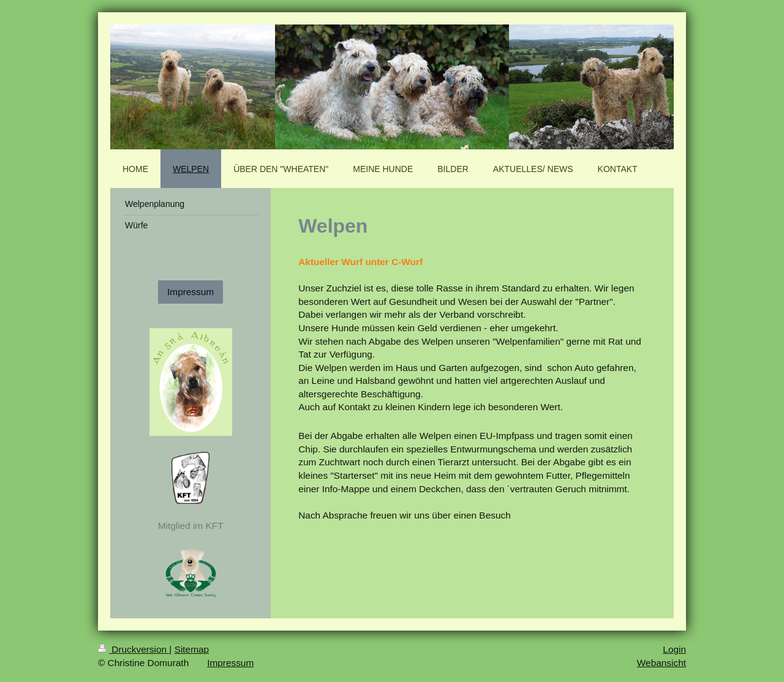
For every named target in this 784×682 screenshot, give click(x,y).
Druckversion (134, 649)
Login (674, 649)
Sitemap (192, 649)
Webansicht (661, 663)
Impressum (190, 292)
